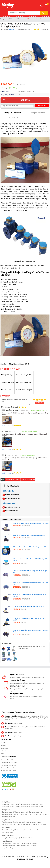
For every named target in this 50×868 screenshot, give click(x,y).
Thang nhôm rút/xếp (8, 817)
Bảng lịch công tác (23, 846)
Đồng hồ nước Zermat (34, 19)
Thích (9, 426)
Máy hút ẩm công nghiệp (19, 830)
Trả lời (3, 426)
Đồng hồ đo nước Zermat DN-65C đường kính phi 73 (30, 547)
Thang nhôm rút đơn (41, 814)
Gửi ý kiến (39, 403)
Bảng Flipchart (6, 843)
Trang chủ (3, 19)
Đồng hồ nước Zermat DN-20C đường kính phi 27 (29, 606)
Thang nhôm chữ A (21, 812)
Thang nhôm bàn (7, 812)
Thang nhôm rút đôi (26, 814)
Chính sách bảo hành (8, 760)
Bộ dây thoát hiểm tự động (10, 838)
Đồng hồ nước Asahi (19, 822)
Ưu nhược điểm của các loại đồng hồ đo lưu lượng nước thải (32, 647)
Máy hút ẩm (5, 830)
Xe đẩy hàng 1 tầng (8, 804)
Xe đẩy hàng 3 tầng (8, 806)
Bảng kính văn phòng (8, 846)
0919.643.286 (11, 511)
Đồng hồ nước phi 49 (28, 479)
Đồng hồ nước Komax (34, 822)
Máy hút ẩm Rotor (7, 832)
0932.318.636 (11, 495)
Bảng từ (33, 846)
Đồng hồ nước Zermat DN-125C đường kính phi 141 (29, 535)
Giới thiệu (4, 743)
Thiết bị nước (12, 19)
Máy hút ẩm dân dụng (36, 830)
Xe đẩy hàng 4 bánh (22, 806)
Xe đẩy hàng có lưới (37, 806)
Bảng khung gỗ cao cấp (29, 843)
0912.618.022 (11, 507)
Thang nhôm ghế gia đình (10, 814)
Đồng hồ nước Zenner (24, 824)
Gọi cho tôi (42, 106)
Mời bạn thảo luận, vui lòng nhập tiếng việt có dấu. (16, 402)
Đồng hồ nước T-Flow (8, 824)
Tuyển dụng (5, 748)
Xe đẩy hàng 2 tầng (37, 804)
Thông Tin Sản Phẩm (13, 113)
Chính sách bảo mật (7, 768)
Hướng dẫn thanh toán (8, 771)
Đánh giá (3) (13, 117)
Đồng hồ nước (21, 19)
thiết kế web (23, 857)
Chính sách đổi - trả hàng (9, 763)
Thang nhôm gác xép (35, 812)
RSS (2, 753)
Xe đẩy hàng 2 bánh (22, 804)
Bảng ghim (16, 843)
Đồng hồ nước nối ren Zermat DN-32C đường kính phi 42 (31, 523)
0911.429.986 (11, 499)
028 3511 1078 (17, 732)
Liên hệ (3, 751)
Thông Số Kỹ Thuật (37, 113)
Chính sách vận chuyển (8, 765)
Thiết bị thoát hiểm (26, 838)
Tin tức (3, 745)
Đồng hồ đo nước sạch (13, 479)
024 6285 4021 (17, 723)
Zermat (11, 29)
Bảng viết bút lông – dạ (9, 848)
